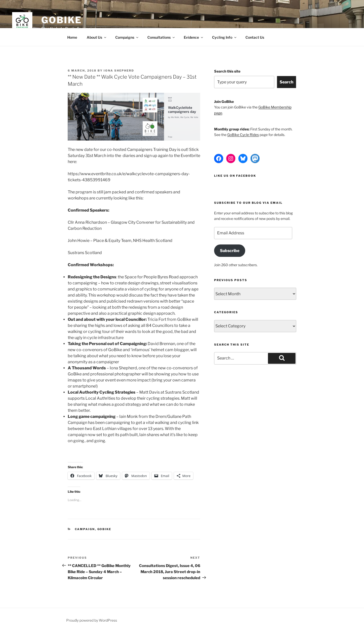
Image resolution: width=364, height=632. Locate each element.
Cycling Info (225, 37)
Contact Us (255, 37)
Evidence (194, 37)
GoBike (62, 20)
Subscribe (230, 251)
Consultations (161, 37)
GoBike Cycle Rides (243, 135)
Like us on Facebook (235, 176)
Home (72, 37)
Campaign (85, 529)
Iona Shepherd (119, 71)
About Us (97, 37)
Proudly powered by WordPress (92, 620)
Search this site (227, 71)
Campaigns (127, 37)
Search (287, 82)
